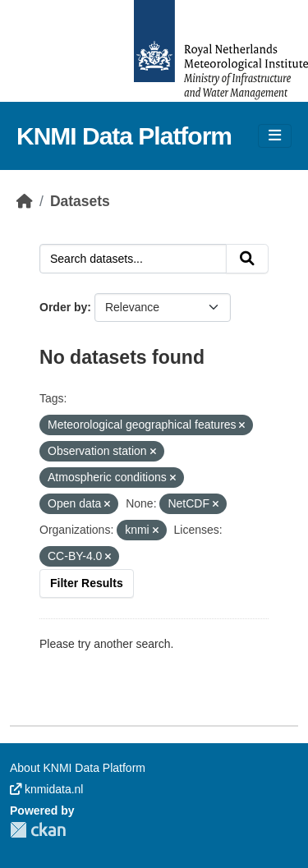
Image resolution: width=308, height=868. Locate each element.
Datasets (80, 201)
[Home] (25, 201)
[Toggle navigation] (275, 136)
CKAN (38, 830)
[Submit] (247, 259)
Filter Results (87, 583)
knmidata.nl (46, 789)
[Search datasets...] (133, 259)
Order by (63, 307)
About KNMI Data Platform (78, 768)
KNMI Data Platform (124, 136)
